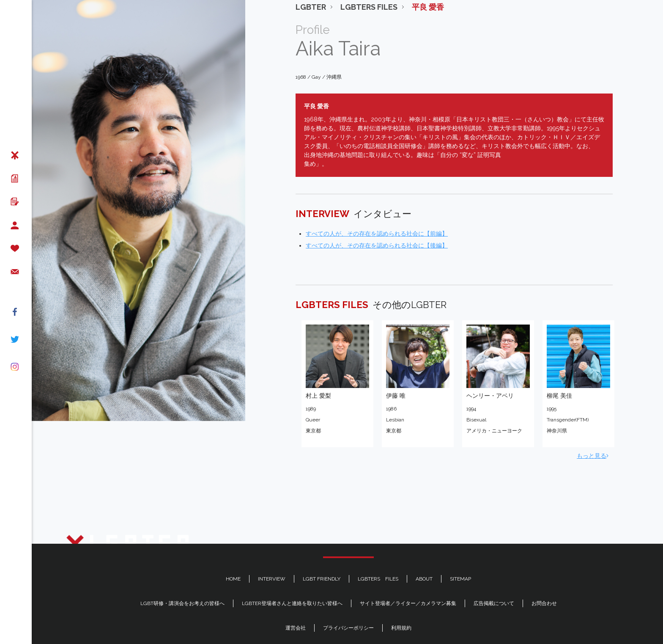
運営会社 (296, 628)
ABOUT (424, 579)
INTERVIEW (272, 579)
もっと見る (593, 428)
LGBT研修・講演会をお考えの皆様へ (182, 603)
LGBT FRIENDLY (322, 579)
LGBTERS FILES (378, 579)
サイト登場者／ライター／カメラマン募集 (408, 603)
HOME (233, 579)
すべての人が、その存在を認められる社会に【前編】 (377, 206)
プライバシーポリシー (348, 628)
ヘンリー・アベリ (490, 368)
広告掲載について (494, 603)
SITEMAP (460, 579)
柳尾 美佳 (559, 368)
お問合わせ (544, 603)
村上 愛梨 (318, 368)
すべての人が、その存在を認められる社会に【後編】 (377, 217)
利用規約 (401, 628)
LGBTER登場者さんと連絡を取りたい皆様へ (292, 603)
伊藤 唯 (396, 368)
